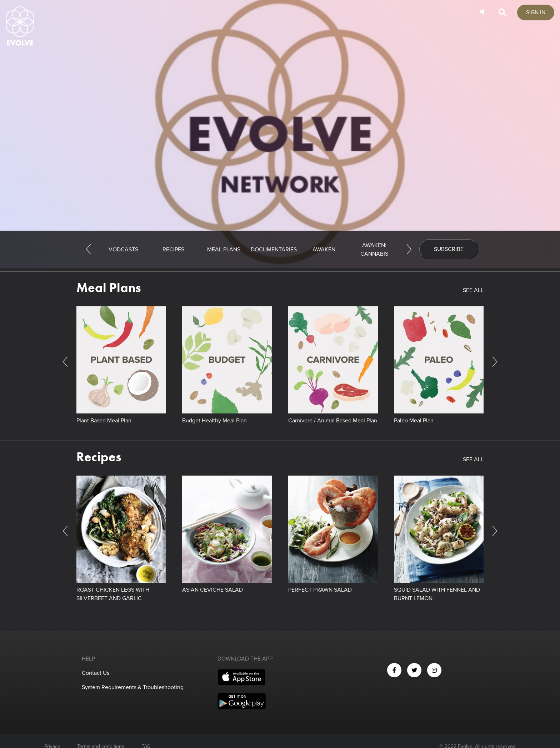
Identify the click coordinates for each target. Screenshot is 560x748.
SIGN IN (536, 12)
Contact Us (96, 673)
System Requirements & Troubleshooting (133, 687)
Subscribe (449, 249)
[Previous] (88, 249)
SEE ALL (473, 290)
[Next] (409, 249)
